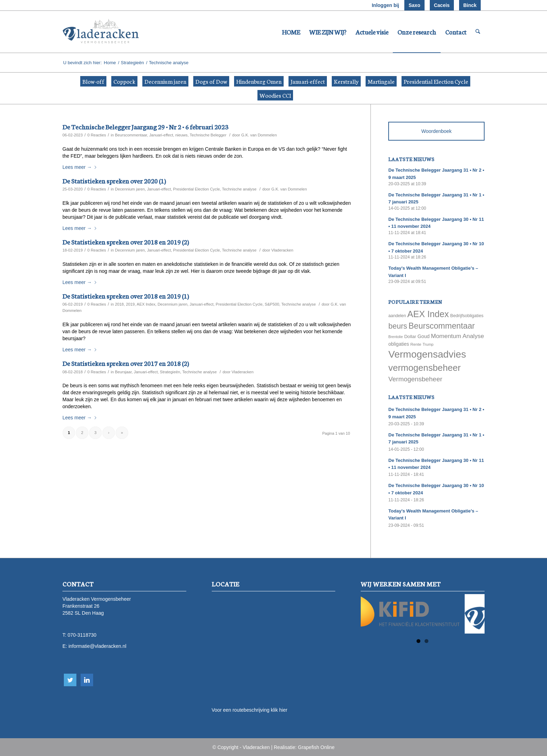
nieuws (181, 135)
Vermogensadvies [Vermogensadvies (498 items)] (427, 354)
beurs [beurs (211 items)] (398, 326)
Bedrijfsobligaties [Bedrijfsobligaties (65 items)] (467, 316)
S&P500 (272, 304)
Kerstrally (346, 81)
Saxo (414, 5)
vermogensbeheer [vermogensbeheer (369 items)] (424, 368)
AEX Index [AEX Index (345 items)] (428, 314)
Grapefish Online (316, 747)
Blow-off (93, 81)
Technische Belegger (208, 135)
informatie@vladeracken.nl (97, 646)
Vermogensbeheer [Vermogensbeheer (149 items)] (415, 379)
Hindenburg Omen (259, 81)
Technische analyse (239, 189)
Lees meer (81, 167)
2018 (119, 304)
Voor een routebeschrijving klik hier (250, 710)
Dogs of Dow (211, 81)
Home (110, 63)
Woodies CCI (275, 95)
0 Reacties (97, 135)
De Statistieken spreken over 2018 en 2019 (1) (126, 296)
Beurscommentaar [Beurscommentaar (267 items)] (442, 326)
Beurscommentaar (131, 135)
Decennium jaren (165, 81)
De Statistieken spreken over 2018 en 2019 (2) (126, 242)
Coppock (124, 81)
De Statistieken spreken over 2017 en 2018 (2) (126, 363)
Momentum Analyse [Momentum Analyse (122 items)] (457, 336)
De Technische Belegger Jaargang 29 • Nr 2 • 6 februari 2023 (145, 126)
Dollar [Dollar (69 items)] (410, 336)
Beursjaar (123, 372)
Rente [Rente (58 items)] (416, 344)
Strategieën (132, 63)
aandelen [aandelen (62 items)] (397, 316)
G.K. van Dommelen (259, 135)
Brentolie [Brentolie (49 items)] (395, 337)
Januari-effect (308, 81)
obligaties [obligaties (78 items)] (399, 344)
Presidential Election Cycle (436, 81)
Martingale (381, 81)
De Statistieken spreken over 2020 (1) (114, 181)
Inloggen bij (386, 5)
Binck (470, 5)
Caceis (442, 5)
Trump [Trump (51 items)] (428, 344)
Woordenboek (437, 131)
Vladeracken (282, 250)
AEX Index (146, 304)
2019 (130, 304)
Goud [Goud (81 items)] (424, 336)
